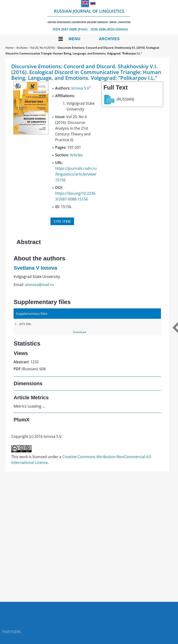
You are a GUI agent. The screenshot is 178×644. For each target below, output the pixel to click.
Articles (76, 155)
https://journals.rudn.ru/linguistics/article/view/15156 (76, 174)
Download (80, 332)
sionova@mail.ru (39, 285)
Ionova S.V (80, 88)
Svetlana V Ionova (35, 268)
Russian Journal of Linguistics (89, 16)
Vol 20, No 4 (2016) (43, 48)
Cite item (62, 221)
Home (9, 48)
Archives (109, 39)
